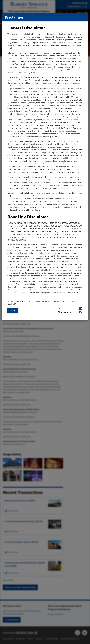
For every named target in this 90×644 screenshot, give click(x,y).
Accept (13, 311)
